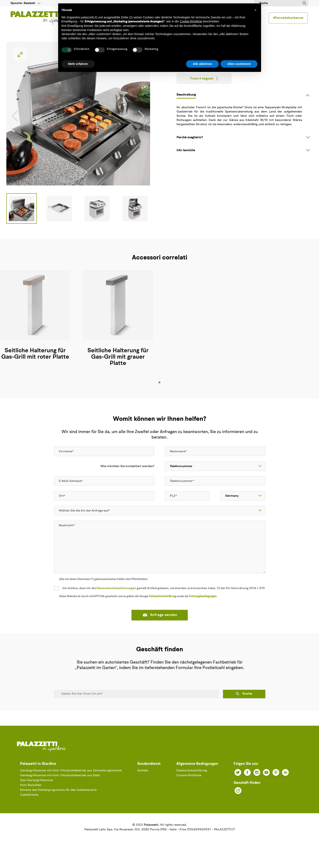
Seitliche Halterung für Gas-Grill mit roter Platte (35, 364)
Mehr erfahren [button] (78, 64)
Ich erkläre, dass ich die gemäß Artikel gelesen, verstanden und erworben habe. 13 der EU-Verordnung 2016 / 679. (164, 599)
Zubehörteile (29, 805)
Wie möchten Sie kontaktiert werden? (125, 477)
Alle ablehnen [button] (202, 64)
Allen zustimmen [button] (239, 64)
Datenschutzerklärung (163, 607)
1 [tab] (159, 393)
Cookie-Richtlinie (189, 786)
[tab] (245, 105)
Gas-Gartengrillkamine (36, 791)
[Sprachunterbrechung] (32, 3)
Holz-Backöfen (31, 796)
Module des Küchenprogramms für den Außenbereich (58, 800)
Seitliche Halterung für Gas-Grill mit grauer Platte (118, 367)
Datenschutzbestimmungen (116, 599)
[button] (256, 10)
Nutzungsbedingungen (203, 607)
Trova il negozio (202, 89)
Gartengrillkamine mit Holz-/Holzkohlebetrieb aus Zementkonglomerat (71, 781)
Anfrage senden (160, 626)
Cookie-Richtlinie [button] (191, 21)
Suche (247, 704)
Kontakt (143, 781)
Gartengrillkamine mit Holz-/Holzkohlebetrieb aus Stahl (60, 786)
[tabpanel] (118, 330)
